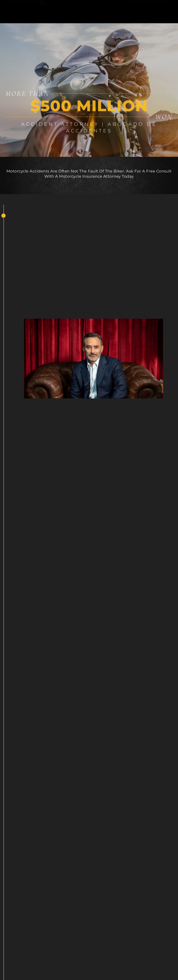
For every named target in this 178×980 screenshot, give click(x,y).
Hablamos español (147, 6)
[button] (86, 12)
